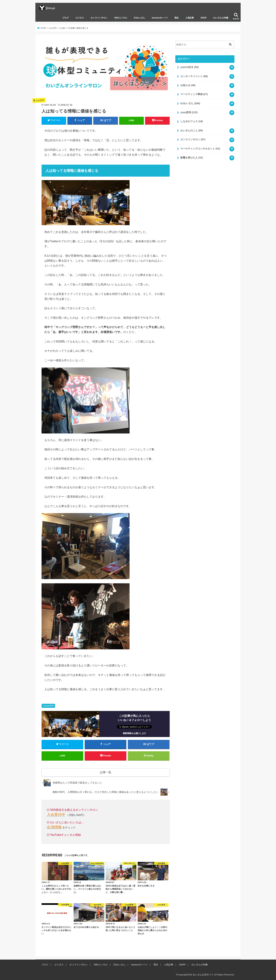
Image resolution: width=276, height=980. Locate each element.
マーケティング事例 (194, 94)
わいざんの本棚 (221, 18)
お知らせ (188, 85)
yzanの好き (190, 67)
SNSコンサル (121, 18)
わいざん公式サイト (203, 975)
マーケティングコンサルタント (200, 149)
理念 (177, 18)
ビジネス (80, 18)
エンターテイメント (194, 76)
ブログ (65, 18)
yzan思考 (49, 706)
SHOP (203, 18)
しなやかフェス (192, 121)
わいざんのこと (192, 130)
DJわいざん (139, 18)
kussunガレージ (160, 18)
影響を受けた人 (192, 158)
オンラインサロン (99, 18)
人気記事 (190, 18)
